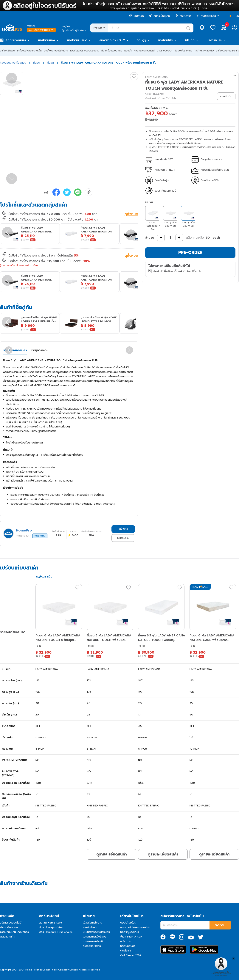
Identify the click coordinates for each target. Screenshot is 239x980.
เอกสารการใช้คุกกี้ (93, 941)
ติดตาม (220, 925)
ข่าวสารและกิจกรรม (131, 937)
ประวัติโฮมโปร (128, 923)
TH (229, 16)
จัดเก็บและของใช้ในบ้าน (56, 51)
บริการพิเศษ (215, 40)
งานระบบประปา (165, 51)
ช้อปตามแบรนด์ (77, 40)
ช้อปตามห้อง (46, 40)
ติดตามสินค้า (7, 937)
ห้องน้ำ (128, 51)
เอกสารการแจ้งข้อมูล (95, 937)
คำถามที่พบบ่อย (9, 927)
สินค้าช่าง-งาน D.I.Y (112, 40)
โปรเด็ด (190, 40)
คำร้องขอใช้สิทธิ (92, 946)
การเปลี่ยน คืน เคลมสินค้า (14, 932)
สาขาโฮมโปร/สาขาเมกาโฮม (135, 927)
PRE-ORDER (190, 253)
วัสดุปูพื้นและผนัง (183, 51)
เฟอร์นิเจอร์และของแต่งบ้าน (85, 51)
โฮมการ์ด (136, 16)
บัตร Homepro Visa (51, 927)
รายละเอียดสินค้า (15, 350)
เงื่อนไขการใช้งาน (93, 923)
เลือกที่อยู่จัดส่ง (74, 30)
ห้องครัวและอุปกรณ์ (144, 51)
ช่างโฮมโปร (165, 40)
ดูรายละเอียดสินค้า (112, 854)
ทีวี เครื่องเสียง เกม (112, 51)
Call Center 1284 (131, 955)
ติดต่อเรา (125, 951)
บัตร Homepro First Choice (56, 932)
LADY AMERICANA (156, 77)
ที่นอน (37, 63)
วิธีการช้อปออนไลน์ (11, 923)
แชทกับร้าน (123, 538)
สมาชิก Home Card (51, 923)
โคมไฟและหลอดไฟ (204, 51)
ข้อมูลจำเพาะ (39, 350)
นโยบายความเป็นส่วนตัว (96, 932)
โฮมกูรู (142, 40)
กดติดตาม (40, 536)
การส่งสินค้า (90, 927)
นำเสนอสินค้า (128, 946)
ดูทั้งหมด (131, 214)
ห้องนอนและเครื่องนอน (13, 63)
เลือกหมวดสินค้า (15, 40)
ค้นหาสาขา (183, 16)
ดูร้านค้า (123, 529)
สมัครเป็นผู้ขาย (160, 16)
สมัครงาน (126, 941)
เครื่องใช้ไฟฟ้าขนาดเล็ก (29, 51)
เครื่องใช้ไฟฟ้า (7, 51)
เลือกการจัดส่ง (41, 30)
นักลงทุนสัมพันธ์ (130, 932)
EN (237, 16)
